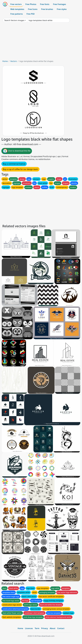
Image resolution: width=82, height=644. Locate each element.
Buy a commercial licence (14, 164)
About (52, 628)
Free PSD (31, 14)
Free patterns (17, 14)
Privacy (45, 628)
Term (37, 628)
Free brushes (47, 9)
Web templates (17, 9)
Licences (29, 628)
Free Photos (31, 4)
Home (5, 61)
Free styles (62, 9)
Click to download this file (17, 151)
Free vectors (16, 4)
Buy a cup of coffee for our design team (20, 169)
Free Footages (59, 4)
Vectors (14, 61)
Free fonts (45, 4)
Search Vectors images (14, 20)
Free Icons (33, 9)
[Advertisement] (41, 42)
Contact (61, 628)
